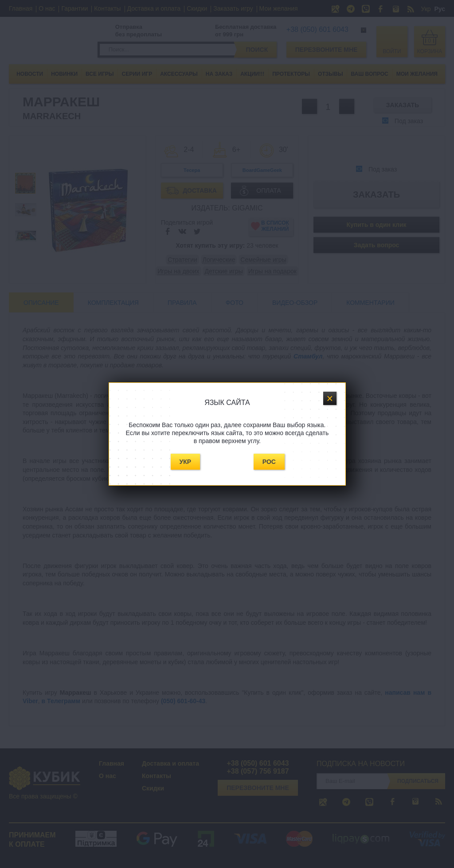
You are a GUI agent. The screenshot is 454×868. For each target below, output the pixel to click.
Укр (186, 462)
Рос (269, 462)
